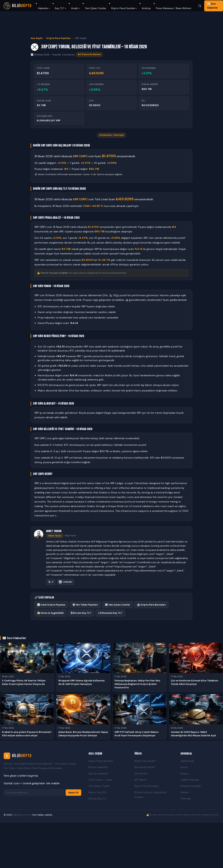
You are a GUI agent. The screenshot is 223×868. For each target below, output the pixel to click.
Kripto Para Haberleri (101, 761)
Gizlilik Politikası (190, 780)
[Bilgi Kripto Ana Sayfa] (18, 6)
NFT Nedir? (141, 780)
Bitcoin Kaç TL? (98, 799)
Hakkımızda (187, 761)
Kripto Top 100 (97, 792)
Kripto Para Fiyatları (123, 8)
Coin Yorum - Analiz (100, 780)
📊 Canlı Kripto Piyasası (51, 605)
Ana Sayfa (37, 38)
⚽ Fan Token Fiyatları (85, 605)
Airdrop (146, 8)
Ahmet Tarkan (54, 531)
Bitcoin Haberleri (98, 767)
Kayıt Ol (73, 793)
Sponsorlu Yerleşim (112, 135)
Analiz (75, 8)
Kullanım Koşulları (191, 786)
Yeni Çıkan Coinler (96, 8)
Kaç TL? (60, 8)
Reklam (185, 792)
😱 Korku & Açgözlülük (50, 613)
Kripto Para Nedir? (145, 761)
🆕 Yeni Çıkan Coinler (118, 605)
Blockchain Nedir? (145, 767)
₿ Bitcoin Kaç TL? (81, 613)
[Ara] (200, 6)
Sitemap (186, 799)
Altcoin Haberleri (98, 774)
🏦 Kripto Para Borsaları (151, 605)
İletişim (185, 774)
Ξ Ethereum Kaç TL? (110, 613)
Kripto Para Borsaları (147, 786)
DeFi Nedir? (141, 774)
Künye (184, 767)
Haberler (43, 8)
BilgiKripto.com (21, 815)
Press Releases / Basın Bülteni (174, 8)
